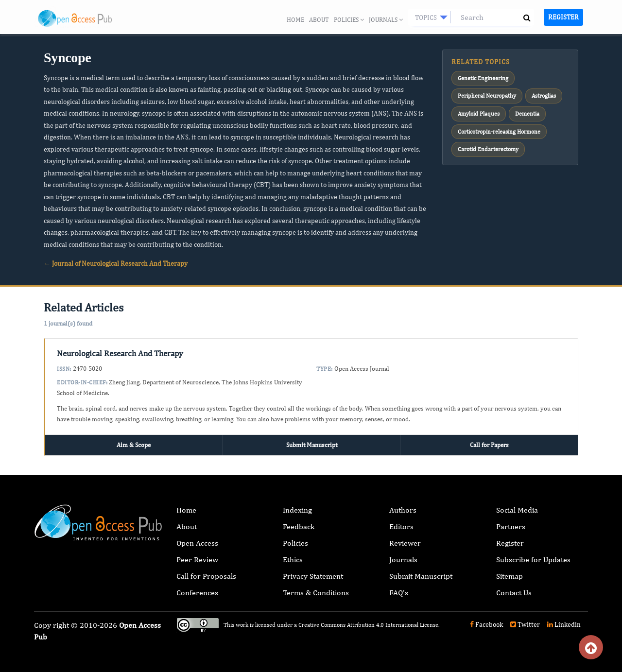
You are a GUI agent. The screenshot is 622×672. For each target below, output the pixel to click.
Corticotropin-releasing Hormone (499, 131)
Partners (511, 526)
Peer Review (197, 560)
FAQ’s (399, 593)
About (319, 20)
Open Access (197, 543)
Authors (403, 510)
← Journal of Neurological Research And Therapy (116, 263)
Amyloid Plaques (479, 114)
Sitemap (510, 576)
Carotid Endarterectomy (488, 149)
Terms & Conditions (316, 593)
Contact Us (514, 593)
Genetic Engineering (483, 78)
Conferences (197, 593)
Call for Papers (489, 445)
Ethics (293, 560)
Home (295, 20)
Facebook (486, 624)
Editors (401, 526)
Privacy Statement (313, 576)
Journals (386, 20)
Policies (349, 20)
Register (563, 17)
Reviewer (405, 543)
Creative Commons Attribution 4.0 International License (368, 625)
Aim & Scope (134, 445)
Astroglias (544, 96)
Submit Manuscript (312, 445)
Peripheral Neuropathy (487, 96)
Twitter (525, 624)
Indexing (297, 510)
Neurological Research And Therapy (120, 353)
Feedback (299, 526)
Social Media (517, 510)
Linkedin (564, 624)
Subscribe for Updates (533, 560)
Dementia (527, 114)
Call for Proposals (206, 576)
